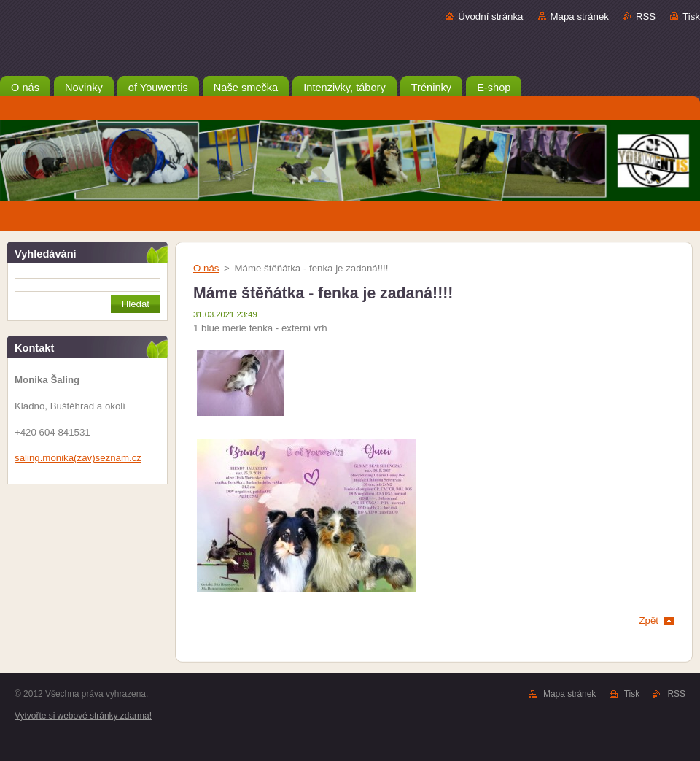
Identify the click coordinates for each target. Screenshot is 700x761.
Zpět (649, 621)
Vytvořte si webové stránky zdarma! (83, 716)
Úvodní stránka (490, 16)
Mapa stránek (580, 16)
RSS (646, 16)
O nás (206, 268)
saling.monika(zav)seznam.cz (78, 458)
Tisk (691, 16)
